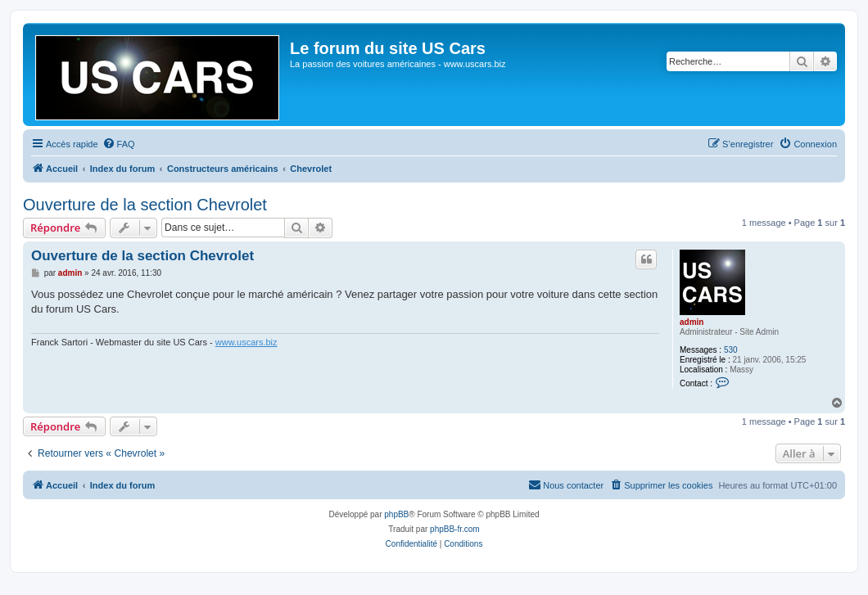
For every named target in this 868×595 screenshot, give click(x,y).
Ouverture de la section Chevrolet (145, 205)
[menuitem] (119, 144)
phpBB (396, 514)
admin (692, 322)
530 (731, 350)
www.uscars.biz (246, 342)
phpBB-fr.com (455, 529)
